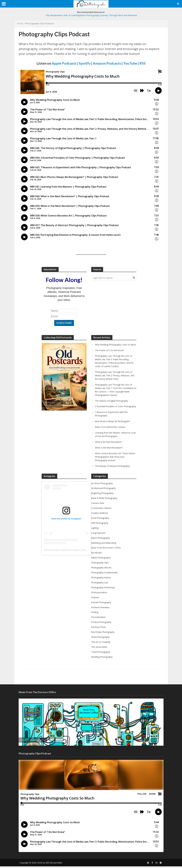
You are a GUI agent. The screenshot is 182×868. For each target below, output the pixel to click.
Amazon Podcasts (107, 63)
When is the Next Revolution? (110, 455)
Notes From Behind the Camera (111, 435)
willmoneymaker (71, 556)
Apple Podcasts (64, 63)
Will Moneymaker (52, 556)
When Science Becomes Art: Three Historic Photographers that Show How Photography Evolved (115, 464)
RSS (143, 63)
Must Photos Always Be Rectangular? (114, 429)
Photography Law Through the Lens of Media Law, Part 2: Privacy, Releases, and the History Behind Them (115, 378)
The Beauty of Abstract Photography (114, 472)
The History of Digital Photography (113, 406)
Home (20, 23)
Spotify (85, 63)
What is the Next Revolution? (110, 449)
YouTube (130, 63)
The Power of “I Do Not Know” (111, 353)
